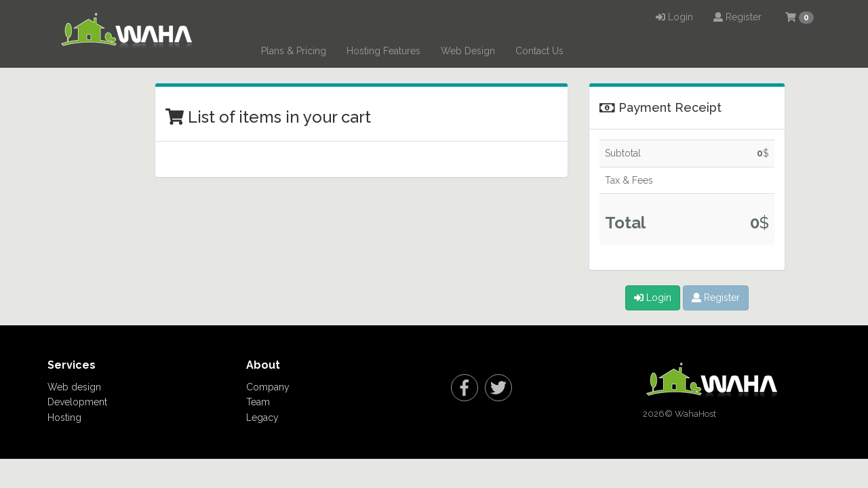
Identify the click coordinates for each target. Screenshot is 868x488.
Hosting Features (383, 51)
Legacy (262, 418)
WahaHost (695, 414)
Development (77, 402)
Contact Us (539, 51)
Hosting (64, 418)
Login (674, 17)
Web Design (468, 51)
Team (258, 402)
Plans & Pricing (294, 51)
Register (737, 17)
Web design (74, 387)
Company (268, 387)
